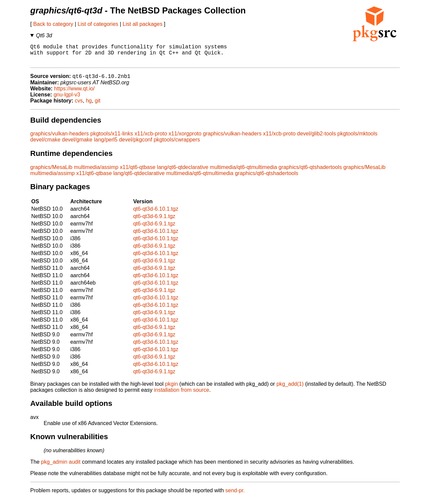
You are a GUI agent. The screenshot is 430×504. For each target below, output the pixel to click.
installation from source (182, 395)
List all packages (142, 24)
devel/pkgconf (136, 145)
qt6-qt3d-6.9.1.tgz (154, 221)
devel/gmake (77, 145)
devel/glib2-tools (316, 139)
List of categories (98, 24)
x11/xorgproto (185, 139)
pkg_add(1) (290, 389)
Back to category (53, 24)
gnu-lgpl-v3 (67, 100)
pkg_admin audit (61, 467)
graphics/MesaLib (51, 172)
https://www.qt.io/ (74, 94)
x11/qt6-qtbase (138, 172)
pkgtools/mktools (357, 139)
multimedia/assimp (96, 172)
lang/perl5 (105, 145)
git (98, 106)
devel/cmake (45, 145)
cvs (79, 106)
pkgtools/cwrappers (177, 145)
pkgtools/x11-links (112, 139)
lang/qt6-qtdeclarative (183, 172)
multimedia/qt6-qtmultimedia (244, 172)
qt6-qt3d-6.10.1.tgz (156, 214)
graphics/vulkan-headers (59, 139)
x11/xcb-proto (151, 139)
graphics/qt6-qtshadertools (310, 172)
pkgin (171, 389)
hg (89, 106)
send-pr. (235, 495)
